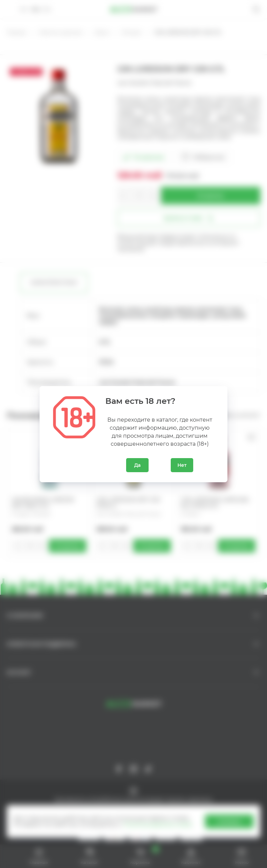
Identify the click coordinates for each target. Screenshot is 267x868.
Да (137, 465)
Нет (182, 465)
